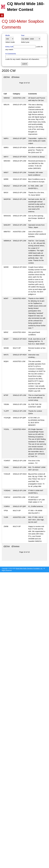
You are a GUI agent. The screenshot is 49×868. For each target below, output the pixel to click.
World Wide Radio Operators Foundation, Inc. (29, 568)
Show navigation (2, 15)
